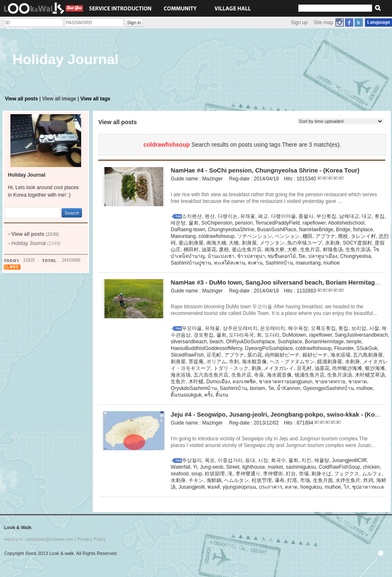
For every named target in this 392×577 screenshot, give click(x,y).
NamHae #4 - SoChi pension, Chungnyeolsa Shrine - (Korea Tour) (265, 170)
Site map (324, 22)
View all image (59, 99)
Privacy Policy (91, 539)
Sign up (299, 22)
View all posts (21, 99)
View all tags (95, 99)
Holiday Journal (36, 243)
